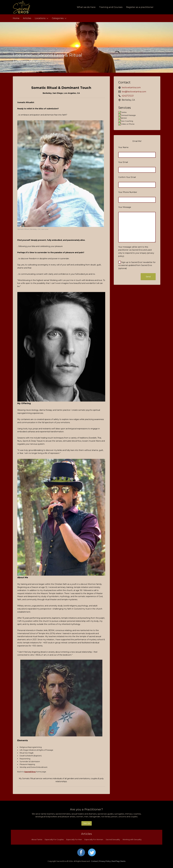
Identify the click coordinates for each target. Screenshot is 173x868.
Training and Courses (111, 7)
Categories (58, 18)
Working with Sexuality (132, 839)
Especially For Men (74, 839)
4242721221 (128, 96)
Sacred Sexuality (113, 839)
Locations (40, 18)
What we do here (86, 7)
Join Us (87, 823)
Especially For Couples (54, 839)
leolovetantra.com (131, 87)
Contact (95, 861)
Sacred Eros (30, 772)
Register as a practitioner (140, 7)
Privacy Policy (105, 861)
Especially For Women (94, 839)
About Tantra (37, 839)
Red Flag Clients (119, 861)
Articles (27, 18)
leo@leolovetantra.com (134, 92)
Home (16, 18)
